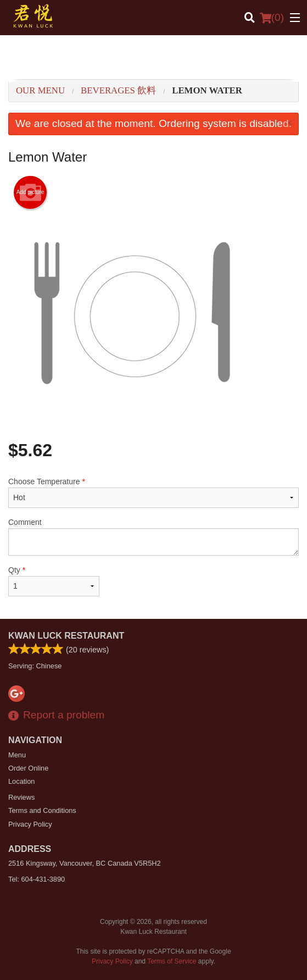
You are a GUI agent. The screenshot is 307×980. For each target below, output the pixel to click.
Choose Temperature (153, 492)
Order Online (28, 768)
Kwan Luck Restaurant (66, 636)
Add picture (30, 192)
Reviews (21, 797)
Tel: (37, 879)
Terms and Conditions (42, 810)
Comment (153, 537)
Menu (17, 755)
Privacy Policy (30, 824)
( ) (272, 18)
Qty (54, 581)
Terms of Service (172, 961)
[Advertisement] (153, 60)
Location (21, 781)
